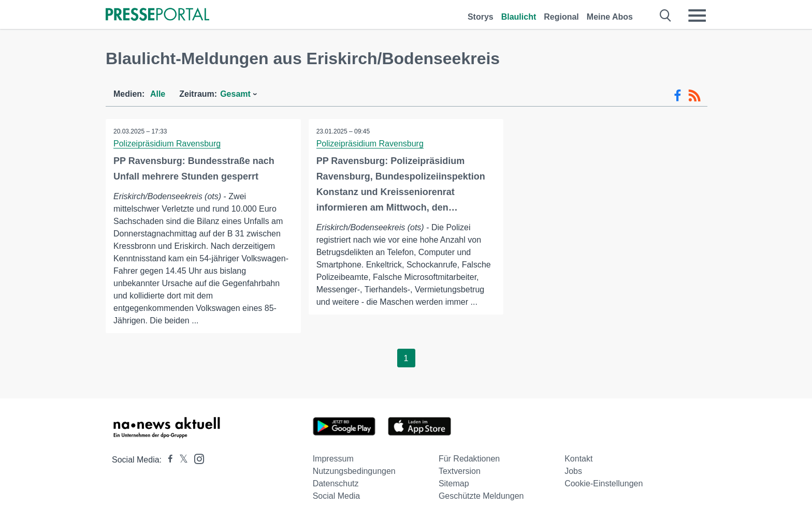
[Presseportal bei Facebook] (167, 460)
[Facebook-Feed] (678, 96)
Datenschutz (336, 483)
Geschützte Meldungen (481, 496)
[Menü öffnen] (697, 16)
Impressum (333, 459)
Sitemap (454, 483)
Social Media (337, 496)
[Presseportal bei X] (180, 460)
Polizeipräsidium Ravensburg (167, 144)
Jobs (573, 471)
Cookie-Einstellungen (604, 483)
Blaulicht (519, 17)
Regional (561, 17)
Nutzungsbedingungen (354, 471)
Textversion (460, 471)
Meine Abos (610, 17)
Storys (481, 17)
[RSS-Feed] (694, 96)
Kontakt (578, 459)
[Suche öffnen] (666, 16)
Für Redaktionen (469, 459)
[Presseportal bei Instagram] (196, 458)
